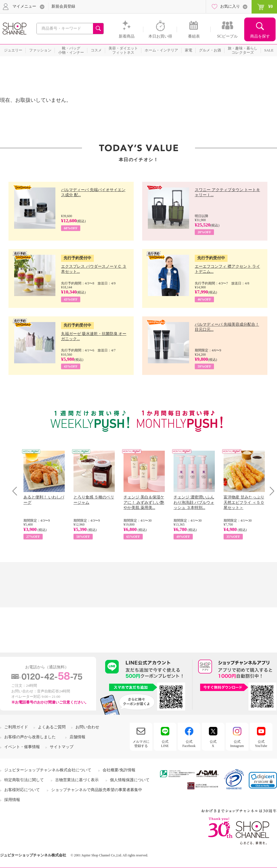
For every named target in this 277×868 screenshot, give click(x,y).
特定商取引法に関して (24, 780)
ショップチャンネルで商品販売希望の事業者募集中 (97, 790)
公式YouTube (261, 744)
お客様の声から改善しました (30, 737)
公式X (213, 744)
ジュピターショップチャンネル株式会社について (48, 770)
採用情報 (12, 800)
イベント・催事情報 (22, 747)
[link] (263, 780)
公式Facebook (189, 744)
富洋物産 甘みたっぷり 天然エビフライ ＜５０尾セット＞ (244, 502)
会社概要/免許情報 (119, 770)
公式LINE (165, 744)
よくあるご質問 (52, 727)
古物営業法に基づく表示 (77, 780)
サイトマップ (62, 747)
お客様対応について (22, 790)
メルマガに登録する (141, 744)
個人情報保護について (130, 780)
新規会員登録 (63, 6)
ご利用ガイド (16, 727)
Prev (17, 491)
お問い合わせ (87, 727)
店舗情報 (77, 737)
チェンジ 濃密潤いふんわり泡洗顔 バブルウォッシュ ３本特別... (194, 502)
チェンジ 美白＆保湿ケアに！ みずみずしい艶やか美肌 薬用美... (144, 502)
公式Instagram (237, 744)
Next (270, 491)
